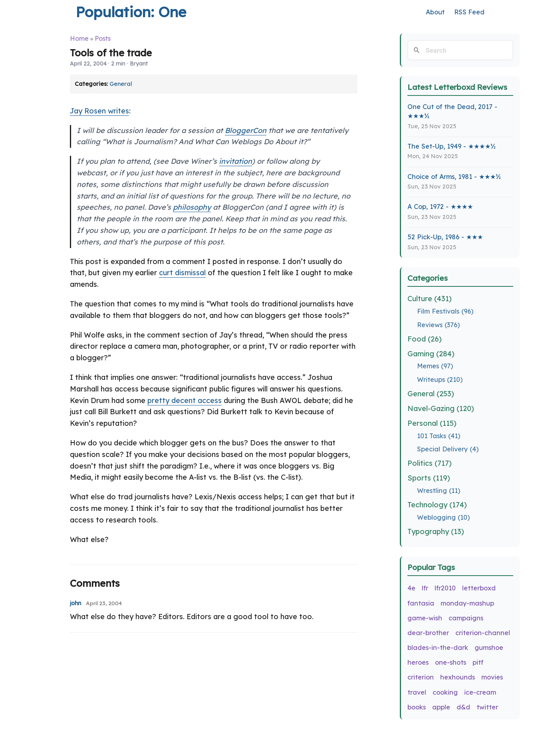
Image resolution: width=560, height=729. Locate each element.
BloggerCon (246, 130)
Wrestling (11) (439, 491)
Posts (103, 38)
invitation (235, 161)
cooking (445, 692)
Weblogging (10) (443, 517)
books (417, 707)
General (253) (431, 394)
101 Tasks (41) (439, 436)
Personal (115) (432, 423)
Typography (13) (436, 531)
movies (492, 677)
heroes (418, 662)
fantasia (421, 603)
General (121, 84)
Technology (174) (437, 505)
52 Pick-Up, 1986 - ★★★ (445, 237)
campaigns (466, 618)
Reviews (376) (438, 325)
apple (441, 707)
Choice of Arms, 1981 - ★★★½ (454, 177)
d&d (463, 707)
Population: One (131, 12)
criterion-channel (483, 633)
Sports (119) (429, 478)
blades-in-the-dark (438, 648)
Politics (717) (430, 463)
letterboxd (479, 588)
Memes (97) (435, 366)
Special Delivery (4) (448, 449)
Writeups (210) (440, 379)
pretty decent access (185, 400)
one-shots (451, 662)
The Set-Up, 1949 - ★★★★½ (452, 146)
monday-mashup (467, 603)
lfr (425, 588)
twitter (487, 707)
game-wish (425, 618)
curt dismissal (182, 273)
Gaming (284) (431, 354)
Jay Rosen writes (99, 111)
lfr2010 (445, 588)
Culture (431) (430, 299)
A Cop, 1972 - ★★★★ (440, 207)
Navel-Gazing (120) (441, 408)
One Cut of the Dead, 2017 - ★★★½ (452, 111)
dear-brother (428, 633)
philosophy (192, 207)
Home (79, 38)
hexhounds (458, 677)
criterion (421, 677)
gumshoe (489, 648)
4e (411, 588)
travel (417, 692)
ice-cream (480, 692)
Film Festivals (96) (445, 311)
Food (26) (425, 339)
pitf (478, 662)
